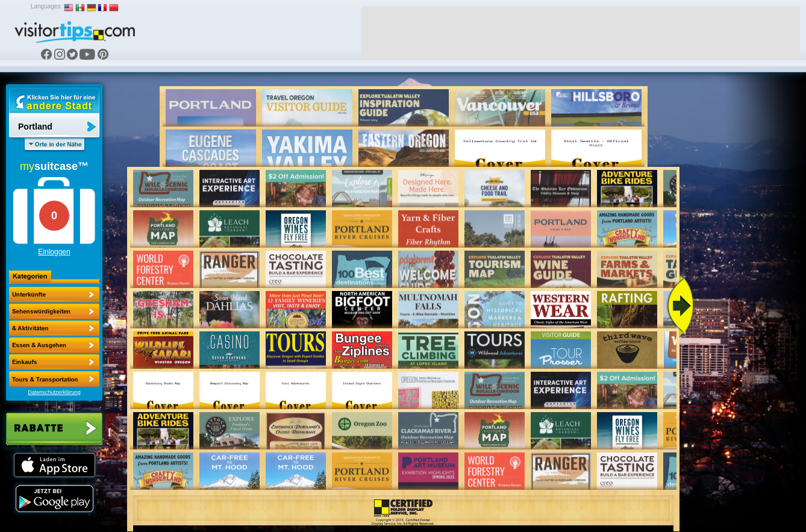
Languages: (46, 6)
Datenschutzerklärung (54, 392)
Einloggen (54, 252)
